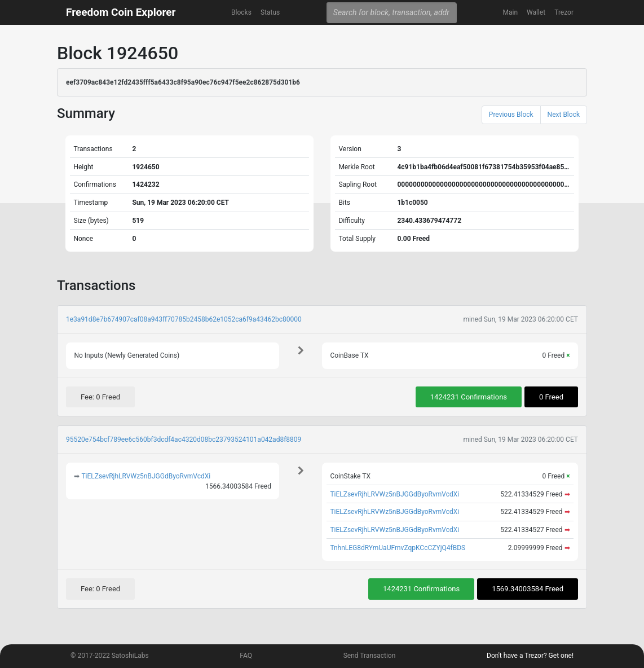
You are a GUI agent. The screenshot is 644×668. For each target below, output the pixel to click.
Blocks (241, 12)
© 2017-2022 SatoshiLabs (110, 656)
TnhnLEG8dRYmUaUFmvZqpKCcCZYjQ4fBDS (398, 548)
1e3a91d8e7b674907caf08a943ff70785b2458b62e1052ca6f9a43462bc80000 (184, 319)
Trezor (564, 12)
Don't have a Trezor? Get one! (530, 656)
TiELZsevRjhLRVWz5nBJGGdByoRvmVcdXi (146, 476)
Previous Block (511, 115)
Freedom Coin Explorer (121, 12)
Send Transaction (370, 656)
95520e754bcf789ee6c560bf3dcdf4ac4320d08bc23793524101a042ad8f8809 (184, 440)
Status (270, 12)
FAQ (246, 656)
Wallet (536, 12)
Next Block (564, 115)
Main (510, 12)
